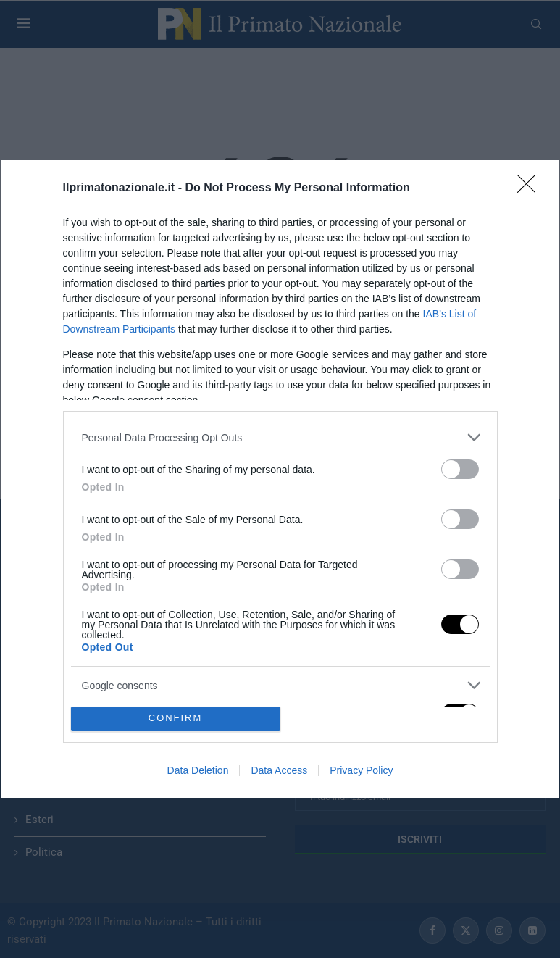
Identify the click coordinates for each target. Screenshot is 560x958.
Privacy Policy (361, 770)
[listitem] (280, 437)
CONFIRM (176, 718)
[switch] (460, 469)
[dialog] (280, 479)
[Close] (531, 188)
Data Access (279, 770)
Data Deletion (198, 770)
